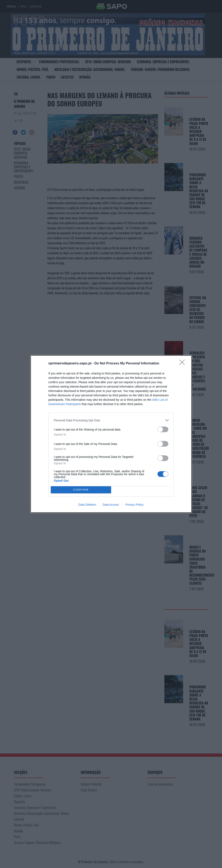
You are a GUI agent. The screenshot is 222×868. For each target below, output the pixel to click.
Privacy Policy (134, 505)
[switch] (163, 429)
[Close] (183, 364)
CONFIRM (81, 490)
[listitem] (111, 420)
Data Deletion (87, 505)
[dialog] (111, 434)
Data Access (111, 505)
